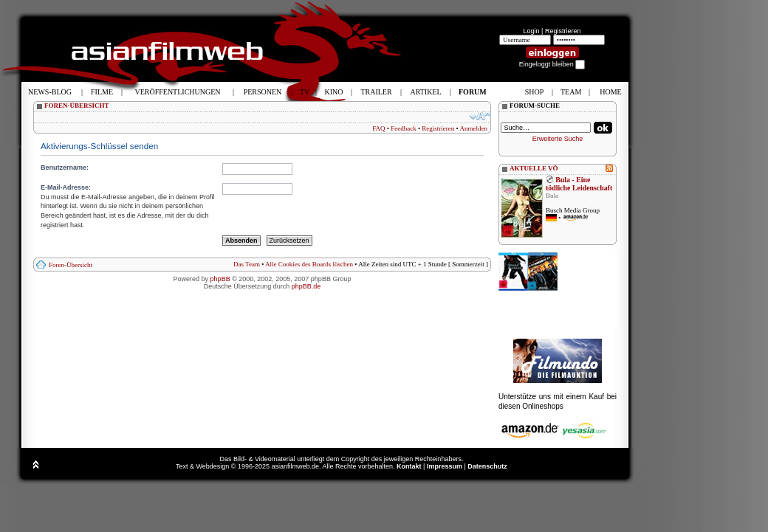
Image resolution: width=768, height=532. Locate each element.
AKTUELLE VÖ (534, 168)
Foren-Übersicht (71, 265)
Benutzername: (65, 167)
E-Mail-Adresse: (66, 187)
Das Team (247, 264)
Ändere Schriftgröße (480, 116)
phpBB (220, 279)
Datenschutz (487, 466)
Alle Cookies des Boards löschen (309, 264)
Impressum (445, 466)
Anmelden (474, 128)
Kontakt (409, 466)
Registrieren (563, 31)
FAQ (378, 128)
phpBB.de (306, 286)
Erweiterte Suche (558, 139)
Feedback (403, 128)
